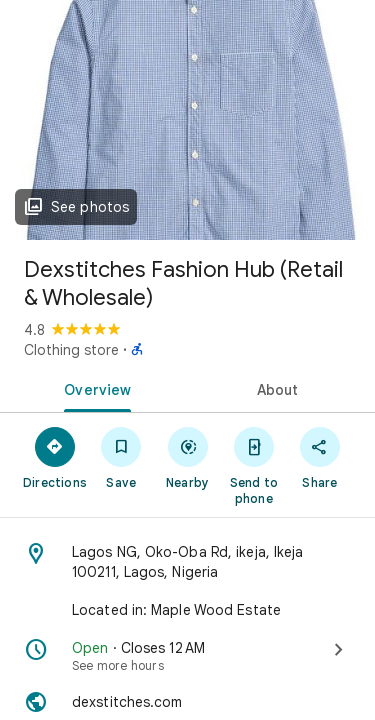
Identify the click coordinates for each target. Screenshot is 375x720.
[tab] (94, 388)
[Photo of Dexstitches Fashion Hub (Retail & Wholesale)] (187, 120)
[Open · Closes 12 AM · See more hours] (187, 656)
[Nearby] (187, 457)
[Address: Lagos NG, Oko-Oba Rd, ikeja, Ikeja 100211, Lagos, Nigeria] (187, 562)
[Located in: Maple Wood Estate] (187, 610)
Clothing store (71, 350)
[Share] (320, 457)
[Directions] (55, 457)
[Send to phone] (254, 465)
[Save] (121, 457)
